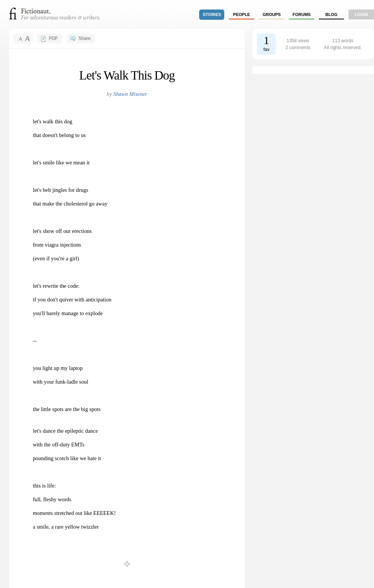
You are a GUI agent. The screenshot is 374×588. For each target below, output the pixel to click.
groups (272, 14)
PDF (53, 38)
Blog (331, 14)
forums (302, 14)
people (242, 14)
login (361, 14)
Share (84, 38)
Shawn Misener (130, 94)
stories (212, 14)
